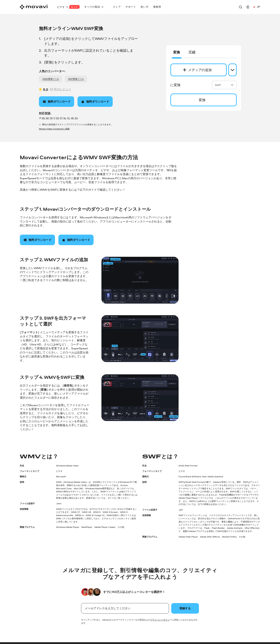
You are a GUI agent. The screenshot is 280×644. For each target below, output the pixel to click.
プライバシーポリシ (160, 620)
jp (256, 7)
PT (61, 118)
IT (54, 118)
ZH (76, 118)
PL (69, 118)
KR (72, 118)
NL (65, 118)
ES (57, 118)
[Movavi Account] (247, 7)
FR (51, 118)
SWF (224, 85)
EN (43, 118)
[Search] (241, 7)
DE (47, 118)
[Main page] (34, 7)
